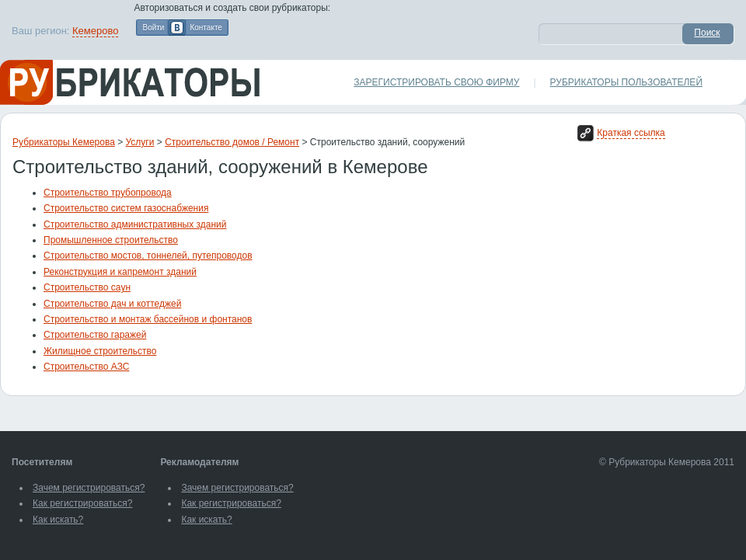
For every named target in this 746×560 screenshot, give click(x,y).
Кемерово (95, 31)
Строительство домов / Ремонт (232, 142)
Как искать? (58, 520)
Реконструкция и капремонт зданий (120, 272)
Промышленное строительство (111, 240)
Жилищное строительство (100, 351)
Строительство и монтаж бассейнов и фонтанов (148, 319)
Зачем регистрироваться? (89, 488)
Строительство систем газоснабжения (126, 208)
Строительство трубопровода (108, 193)
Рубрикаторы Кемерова (64, 142)
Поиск (707, 33)
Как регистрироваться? (82, 503)
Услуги (140, 142)
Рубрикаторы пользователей (626, 82)
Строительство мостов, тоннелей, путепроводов (148, 256)
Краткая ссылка (631, 133)
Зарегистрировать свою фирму (436, 82)
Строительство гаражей (95, 335)
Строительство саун (87, 287)
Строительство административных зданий (135, 224)
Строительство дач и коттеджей (112, 304)
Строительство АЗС (87, 367)
